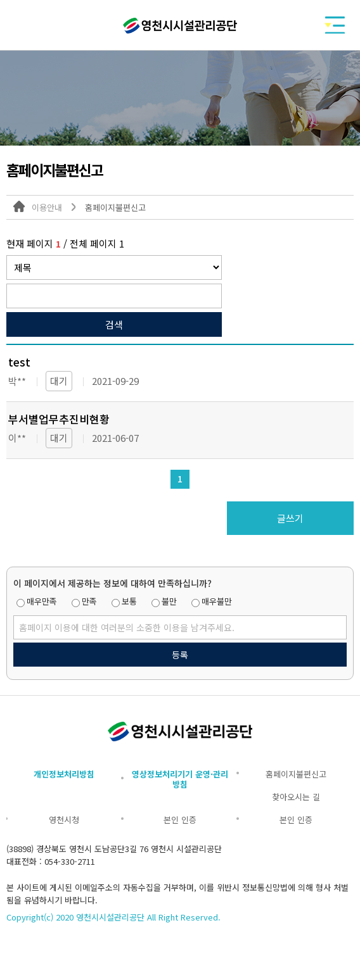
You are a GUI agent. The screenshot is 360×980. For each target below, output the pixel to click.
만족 (89, 601)
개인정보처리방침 (64, 774)
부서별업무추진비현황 (59, 419)
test (19, 362)
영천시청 (64, 820)
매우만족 (42, 601)
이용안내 (47, 207)
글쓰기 (290, 518)
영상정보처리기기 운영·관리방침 (180, 779)
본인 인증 (180, 820)
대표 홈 (19, 207)
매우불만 (217, 601)
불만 (169, 601)
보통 (129, 601)
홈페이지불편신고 (115, 207)
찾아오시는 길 (296, 797)
